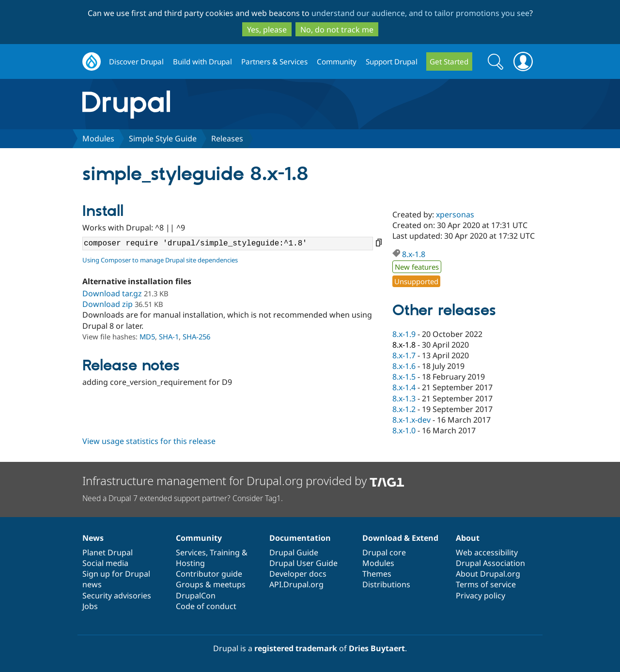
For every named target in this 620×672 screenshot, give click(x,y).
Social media (105, 563)
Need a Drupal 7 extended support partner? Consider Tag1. (183, 498)
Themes (377, 574)
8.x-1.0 (404, 430)
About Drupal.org (488, 574)
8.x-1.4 (404, 387)
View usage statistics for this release (149, 441)
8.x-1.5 (404, 377)
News (93, 538)
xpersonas (455, 214)
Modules (98, 138)
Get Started (449, 61)
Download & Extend (400, 538)
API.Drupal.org (296, 584)
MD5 (147, 336)
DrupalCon (196, 596)
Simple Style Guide (163, 138)
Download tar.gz (112, 293)
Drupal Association (490, 563)
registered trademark (296, 648)
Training (225, 552)
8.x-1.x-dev (411, 420)
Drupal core (384, 552)
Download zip (108, 304)
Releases (227, 138)
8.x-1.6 (404, 366)
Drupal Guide (294, 552)
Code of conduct (206, 606)
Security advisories (117, 596)
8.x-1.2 (404, 409)
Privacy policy (480, 596)
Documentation (300, 538)
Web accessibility (487, 552)
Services (191, 552)
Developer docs (298, 574)
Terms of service (486, 584)
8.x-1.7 (404, 355)
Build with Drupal (202, 61)
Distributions (386, 584)
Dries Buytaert (377, 648)
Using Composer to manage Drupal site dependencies (160, 260)
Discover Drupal (136, 61)
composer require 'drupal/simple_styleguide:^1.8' (228, 244)
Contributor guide (209, 574)
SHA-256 (196, 336)
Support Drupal (392, 61)
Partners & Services (274, 61)
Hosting (190, 563)
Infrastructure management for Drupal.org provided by (243, 481)
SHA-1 (169, 336)
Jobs (90, 606)
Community (337, 61)
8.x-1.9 (404, 334)
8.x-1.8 (414, 254)
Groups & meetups (211, 584)
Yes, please (267, 30)
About (468, 538)
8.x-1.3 (404, 398)
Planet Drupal (108, 552)
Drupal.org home (92, 62)
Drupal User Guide (303, 563)
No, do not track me (337, 30)
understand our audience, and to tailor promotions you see (420, 13)
